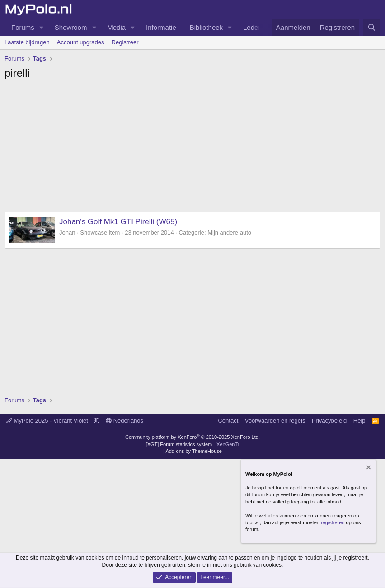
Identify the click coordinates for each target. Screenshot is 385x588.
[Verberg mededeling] (368, 468)
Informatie (161, 27)
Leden (253, 27)
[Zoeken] (372, 27)
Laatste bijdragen (27, 42)
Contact (228, 421)
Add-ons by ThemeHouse (194, 451)
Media (116, 27)
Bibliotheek (206, 27)
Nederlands (124, 421)
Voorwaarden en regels (275, 421)
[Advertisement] (192, 148)
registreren (333, 522)
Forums (23, 27)
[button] (42, 27)
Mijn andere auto (229, 233)
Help (359, 421)
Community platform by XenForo (192, 437)
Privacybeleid (329, 421)
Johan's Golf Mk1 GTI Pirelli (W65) (118, 222)
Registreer (125, 42)
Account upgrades (81, 42)
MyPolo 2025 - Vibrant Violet (48, 421)
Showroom (71, 27)
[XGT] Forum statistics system (193, 444)
